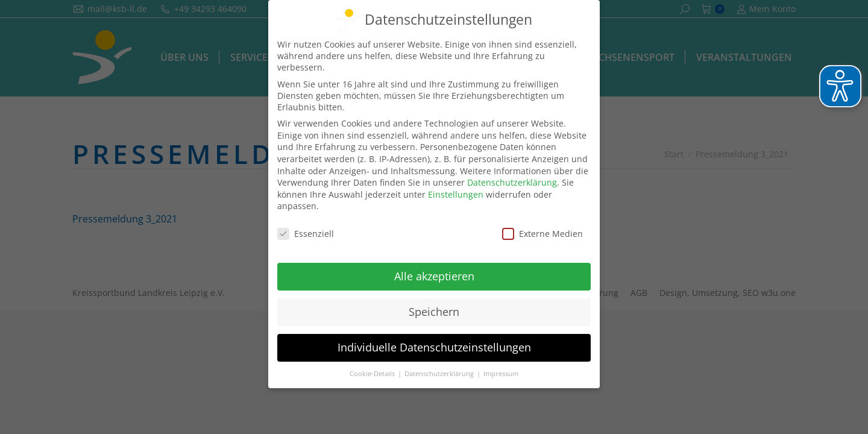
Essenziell (306, 234)
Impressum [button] (501, 374)
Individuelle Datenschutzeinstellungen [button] (434, 347)
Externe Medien (542, 234)
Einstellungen (456, 194)
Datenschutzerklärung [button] (440, 374)
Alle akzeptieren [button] (434, 276)
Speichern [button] (434, 312)
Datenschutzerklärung (512, 182)
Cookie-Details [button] (373, 374)
